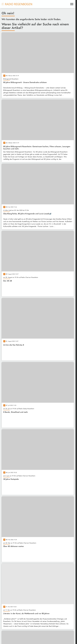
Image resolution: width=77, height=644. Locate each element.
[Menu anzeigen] (72, 4)
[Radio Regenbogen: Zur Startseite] (17, 4)
